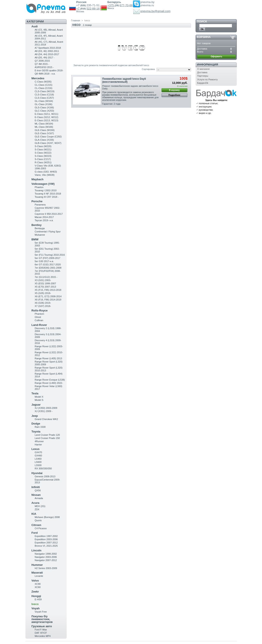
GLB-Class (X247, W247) (48, 143)
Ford (35, 533)
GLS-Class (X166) (44, 107)
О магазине (203, 69)
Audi (35, 26)
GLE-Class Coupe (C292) (48, 137)
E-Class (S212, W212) (46, 117)
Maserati (37, 573)
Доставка (202, 72)
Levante (39, 576)
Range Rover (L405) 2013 (48, 358)
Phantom (39, 314)
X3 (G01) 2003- (43, 280)
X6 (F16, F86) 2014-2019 (48, 300)
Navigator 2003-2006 (46, 557)
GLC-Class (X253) (44, 111)
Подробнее (174, 95)
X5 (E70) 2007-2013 (45, 287)
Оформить (216, 57)
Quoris (38, 520)
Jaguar (36, 405)
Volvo (35, 581)
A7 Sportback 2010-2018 (48, 48)
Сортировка (148, 69)
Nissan (36, 495)
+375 (111, 5)
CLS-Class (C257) (44, 98)
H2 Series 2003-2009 (46, 568)
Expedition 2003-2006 (46, 539)
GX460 (38, 456)
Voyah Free (41, 612)
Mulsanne (40, 235)
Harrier (38, 445)
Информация (207, 65)
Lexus (36, 449)
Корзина (204, 37)
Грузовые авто (42, 626)
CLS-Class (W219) (45, 91)
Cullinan (39, 320)
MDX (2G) (40, 506)
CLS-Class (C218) (44, 95)
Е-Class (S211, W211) (46, 114)
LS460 (38, 459)
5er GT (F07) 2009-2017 (48, 258)
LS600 (38, 462)
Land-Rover (39, 325)
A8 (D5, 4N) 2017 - (45, 58)
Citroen (36, 525)
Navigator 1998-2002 (46, 554)
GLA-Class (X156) (44, 140)
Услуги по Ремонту (207, 79)
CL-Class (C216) (44, 88)
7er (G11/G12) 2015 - (46, 277)
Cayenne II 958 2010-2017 (49, 214)
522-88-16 (93, 9)
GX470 (38, 452)
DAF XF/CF (41, 633)
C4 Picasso (41, 528)
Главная (76, 20)
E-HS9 (38, 599)
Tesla (35, 393)
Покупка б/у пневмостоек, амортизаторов (42, 619)
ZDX (37, 509)
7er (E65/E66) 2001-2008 (48, 268)
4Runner (39, 441)
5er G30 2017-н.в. (44, 261)
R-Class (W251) (43, 162)
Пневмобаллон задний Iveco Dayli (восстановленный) (124, 80)
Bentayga (40, 228)
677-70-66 (126, 5)
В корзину (174, 90)
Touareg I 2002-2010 (46, 190)
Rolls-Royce (40, 310)
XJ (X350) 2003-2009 (46, 408)
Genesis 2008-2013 (45, 476)
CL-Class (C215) (44, 85)
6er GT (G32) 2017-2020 (48, 264)
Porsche (37, 201)
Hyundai (37, 473)
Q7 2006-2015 (42, 61)
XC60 (38, 587)
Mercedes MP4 (43, 636)
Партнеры (203, 76)
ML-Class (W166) (44, 127)
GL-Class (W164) (44, 101)
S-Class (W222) (43, 153)
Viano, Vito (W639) (45, 175)
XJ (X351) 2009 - (44, 411)
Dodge (36, 424)
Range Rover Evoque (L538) (50, 380)
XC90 (38, 584)
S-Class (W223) (43, 156)
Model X (39, 397)
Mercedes (38, 78)
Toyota (36, 432)
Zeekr (35, 592)
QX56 (38, 490)
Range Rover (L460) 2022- (49, 383)
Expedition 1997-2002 (46, 536)
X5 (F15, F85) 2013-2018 (48, 290)
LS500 (38, 465)
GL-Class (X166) (44, 104)
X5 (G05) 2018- (43, 293)
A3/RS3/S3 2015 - (44, 67)
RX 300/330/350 (43, 468)
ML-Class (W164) (44, 124)
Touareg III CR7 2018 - (47, 197)
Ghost (38, 317)
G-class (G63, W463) (46, 172)
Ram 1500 (40, 427)
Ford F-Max (41, 630)
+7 (78, 9)
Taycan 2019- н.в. (44, 220)
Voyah (36, 608)
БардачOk (203, 83)
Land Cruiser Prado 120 (47, 435)
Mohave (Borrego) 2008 (47, 517)
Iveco (35, 604)
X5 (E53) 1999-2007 (45, 283)
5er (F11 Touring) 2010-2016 (50, 255)
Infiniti (36, 487)
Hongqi (36, 596)
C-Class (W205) (43, 82)
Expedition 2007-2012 (46, 543)
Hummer (37, 565)
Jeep (35, 416)
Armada (39, 498)
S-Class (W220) (43, 146)
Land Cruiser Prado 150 (47, 438)
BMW (35, 239)
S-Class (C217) (43, 159)
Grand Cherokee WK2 (46, 419)
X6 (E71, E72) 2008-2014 (48, 296)
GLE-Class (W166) (45, 130)
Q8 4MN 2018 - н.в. (45, 74)
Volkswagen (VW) (43, 184)
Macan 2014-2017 (44, 217)
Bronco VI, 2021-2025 (46, 546)
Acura (35, 503)
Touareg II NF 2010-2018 (48, 194)
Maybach (38, 179)
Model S (39, 400)
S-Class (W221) (43, 149)
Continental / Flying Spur (48, 232)
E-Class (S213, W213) (46, 120)
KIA (34, 514)
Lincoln (36, 550)
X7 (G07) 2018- (43, 306)
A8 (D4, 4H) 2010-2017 (47, 54)
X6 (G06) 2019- (43, 303)
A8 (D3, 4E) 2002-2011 (47, 51)
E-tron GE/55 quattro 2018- (49, 70)
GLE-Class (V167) (44, 133)
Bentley (37, 225)
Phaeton (39, 187)
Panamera (40, 205)
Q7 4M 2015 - (42, 64)
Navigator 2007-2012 (46, 560)
